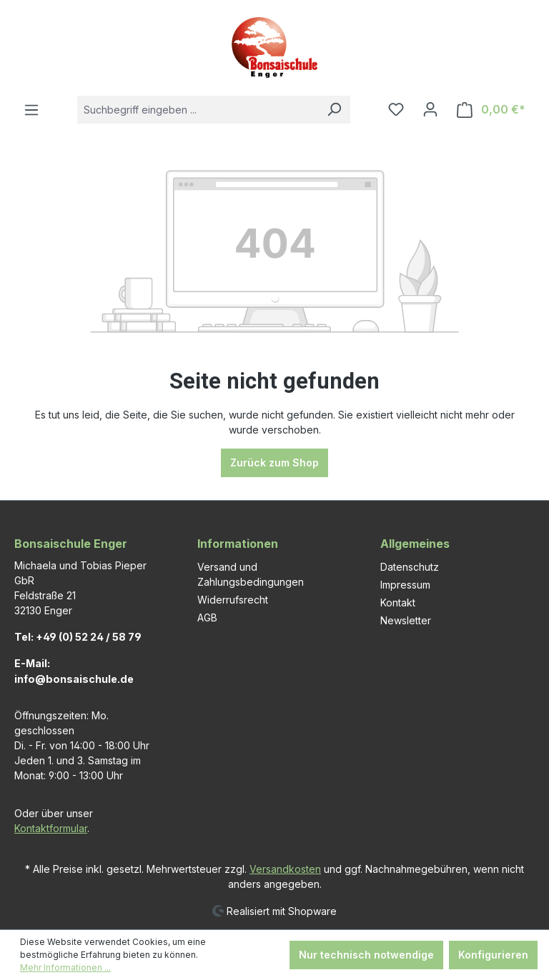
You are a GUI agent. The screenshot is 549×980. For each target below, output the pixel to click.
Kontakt (398, 602)
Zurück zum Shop (274, 462)
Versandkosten (285, 869)
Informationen (238, 544)
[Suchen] (334, 110)
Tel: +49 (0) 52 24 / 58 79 (78, 637)
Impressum (405, 585)
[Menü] (31, 110)
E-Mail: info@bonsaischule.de (74, 671)
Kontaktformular (51, 828)
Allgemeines (415, 544)
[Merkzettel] (396, 109)
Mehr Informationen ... (65, 967)
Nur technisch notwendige (366, 955)
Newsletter (406, 620)
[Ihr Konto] (430, 109)
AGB (207, 617)
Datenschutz (410, 567)
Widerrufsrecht (233, 600)
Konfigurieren (493, 955)
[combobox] (198, 110)
